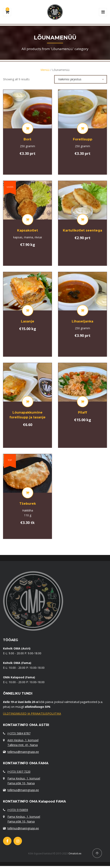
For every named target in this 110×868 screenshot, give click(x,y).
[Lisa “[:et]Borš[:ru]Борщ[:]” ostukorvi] (28, 128)
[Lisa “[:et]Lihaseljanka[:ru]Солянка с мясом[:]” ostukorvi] (83, 310)
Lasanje (28, 321)
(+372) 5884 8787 (19, 733)
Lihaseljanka (82, 321)
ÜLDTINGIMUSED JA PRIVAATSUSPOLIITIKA (32, 713)
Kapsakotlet (27, 230)
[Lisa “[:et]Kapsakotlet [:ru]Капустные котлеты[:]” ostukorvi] (28, 220)
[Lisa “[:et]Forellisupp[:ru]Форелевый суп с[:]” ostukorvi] (83, 128)
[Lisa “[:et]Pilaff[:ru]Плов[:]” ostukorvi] (83, 402)
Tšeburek (28, 504)
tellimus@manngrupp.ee (23, 752)
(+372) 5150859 (18, 810)
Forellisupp (83, 139)
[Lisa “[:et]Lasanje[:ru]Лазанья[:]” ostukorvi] (28, 310)
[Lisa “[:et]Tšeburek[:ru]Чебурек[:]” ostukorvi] (28, 493)
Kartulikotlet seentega (82, 230)
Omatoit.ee (75, 853)
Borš (27, 139)
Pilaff (82, 412)
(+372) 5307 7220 (19, 772)
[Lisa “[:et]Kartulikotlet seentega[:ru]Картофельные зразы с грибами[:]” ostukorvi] (83, 220)
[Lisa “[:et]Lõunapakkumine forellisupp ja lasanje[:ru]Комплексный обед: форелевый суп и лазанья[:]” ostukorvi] (28, 402)
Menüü (45, 70)
